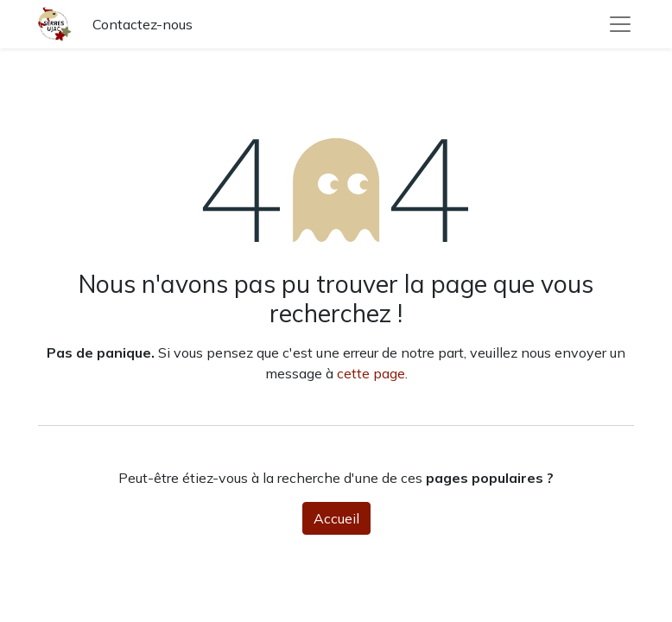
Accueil (336, 518)
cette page (371, 373)
